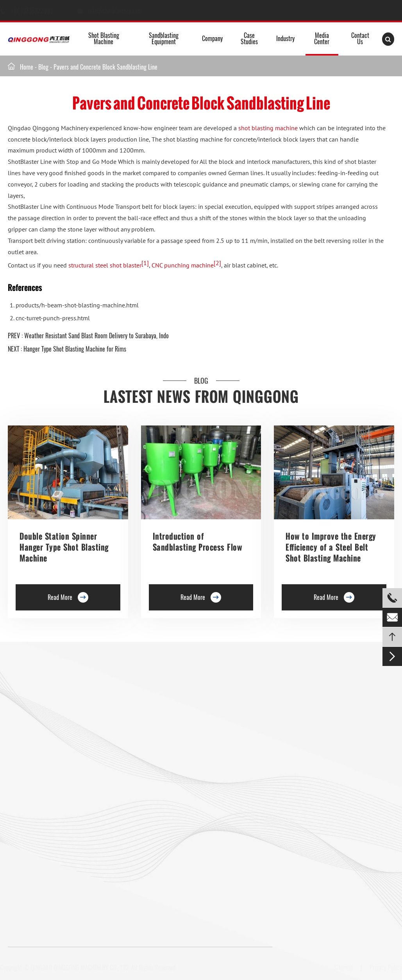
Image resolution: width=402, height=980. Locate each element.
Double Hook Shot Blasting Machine (49, 750)
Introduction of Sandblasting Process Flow (197, 542)
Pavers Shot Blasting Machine (42, 823)
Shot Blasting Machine (104, 38)
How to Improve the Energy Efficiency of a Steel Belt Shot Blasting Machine (331, 547)
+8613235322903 (40, 11)
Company (212, 38)
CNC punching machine (182, 266)
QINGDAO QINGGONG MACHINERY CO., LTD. (83, 967)
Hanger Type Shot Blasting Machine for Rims (75, 349)
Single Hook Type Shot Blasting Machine (44, 731)
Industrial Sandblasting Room (258, 819)
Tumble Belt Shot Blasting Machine (48, 837)
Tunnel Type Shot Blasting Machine (48, 777)
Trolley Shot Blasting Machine (135, 713)
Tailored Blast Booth (247, 792)
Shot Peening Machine (126, 864)
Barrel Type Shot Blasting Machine (140, 763)
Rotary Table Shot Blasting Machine (49, 763)
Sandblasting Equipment (164, 38)
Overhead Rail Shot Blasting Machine (51, 800)
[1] (145, 263)
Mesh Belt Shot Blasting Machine (46, 851)
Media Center (322, 38)
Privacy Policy (383, 967)
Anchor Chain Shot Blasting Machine (142, 823)
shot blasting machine (268, 128)
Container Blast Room (249, 714)
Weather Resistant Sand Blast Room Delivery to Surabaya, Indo (96, 336)
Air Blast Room (241, 755)
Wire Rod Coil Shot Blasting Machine (143, 851)
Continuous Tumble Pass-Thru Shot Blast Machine (147, 805)
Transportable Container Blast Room (258, 774)
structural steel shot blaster (105, 266)
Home (27, 67)
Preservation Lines (121, 727)
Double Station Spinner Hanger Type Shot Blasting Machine (64, 547)
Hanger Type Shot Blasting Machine (49, 713)
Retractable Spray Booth (252, 806)
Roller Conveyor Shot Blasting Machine (53, 699)
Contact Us (360, 38)
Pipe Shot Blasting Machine (132, 837)
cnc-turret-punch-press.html (53, 318)
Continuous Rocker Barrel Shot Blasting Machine (146, 782)
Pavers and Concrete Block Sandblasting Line (105, 67)
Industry (285, 38)
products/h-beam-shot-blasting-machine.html (77, 305)
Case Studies (249, 38)
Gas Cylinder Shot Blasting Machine (49, 864)
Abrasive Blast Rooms (249, 728)
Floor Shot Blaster (121, 699)
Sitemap (340, 967)
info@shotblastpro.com (122, 11)
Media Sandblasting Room (254, 700)
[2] (217, 263)
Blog (43, 67)
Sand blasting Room (247, 741)
